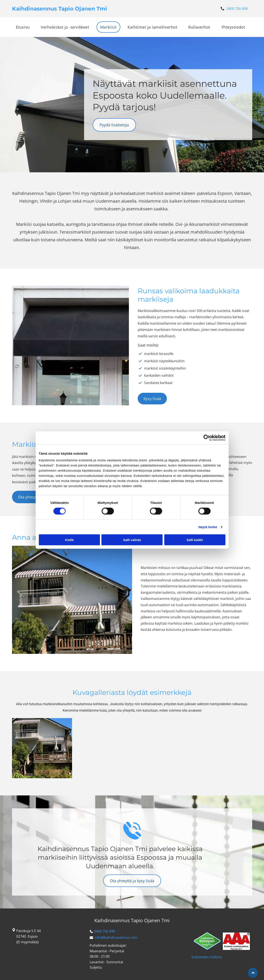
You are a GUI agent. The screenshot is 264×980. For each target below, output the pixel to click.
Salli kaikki (195, 540)
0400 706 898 (237, 9)
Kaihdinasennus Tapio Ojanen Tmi (132, 920)
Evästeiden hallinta (207, 957)
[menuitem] (24, 27)
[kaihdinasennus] (42, 748)
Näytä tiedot (208, 527)
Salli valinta (132, 540)
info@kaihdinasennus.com (116, 937)
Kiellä (69, 540)
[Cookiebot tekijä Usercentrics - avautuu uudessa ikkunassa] (207, 438)
